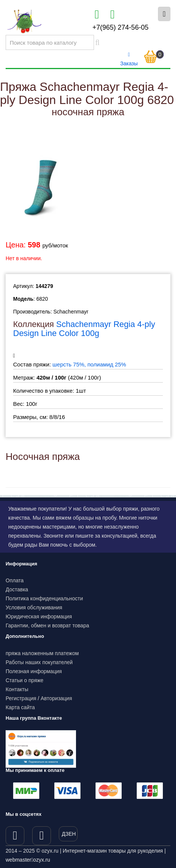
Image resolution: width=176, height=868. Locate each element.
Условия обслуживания (34, 607)
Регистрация (21, 698)
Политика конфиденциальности (44, 598)
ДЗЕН (69, 834)
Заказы (129, 59)
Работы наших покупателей (39, 662)
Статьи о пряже (25, 680)
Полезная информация (34, 671)
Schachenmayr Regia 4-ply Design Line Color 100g (84, 329)
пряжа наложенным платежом (42, 653)
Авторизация (57, 698)
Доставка (17, 589)
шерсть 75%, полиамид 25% (89, 364)
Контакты (17, 689)
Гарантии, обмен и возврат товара (47, 625)
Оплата (15, 580)
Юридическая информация (39, 616)
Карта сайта (20, 707)
